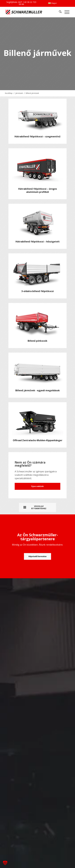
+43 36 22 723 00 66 (28, 3)
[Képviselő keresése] (37, 556)
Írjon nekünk (37, 486)
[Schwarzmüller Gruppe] (25, 12)
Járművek (19, 93)
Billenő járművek (32, 93)
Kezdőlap (9, 93)
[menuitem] (52, 3)
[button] (5, 863)
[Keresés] (59, 12)
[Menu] (66, 12)
